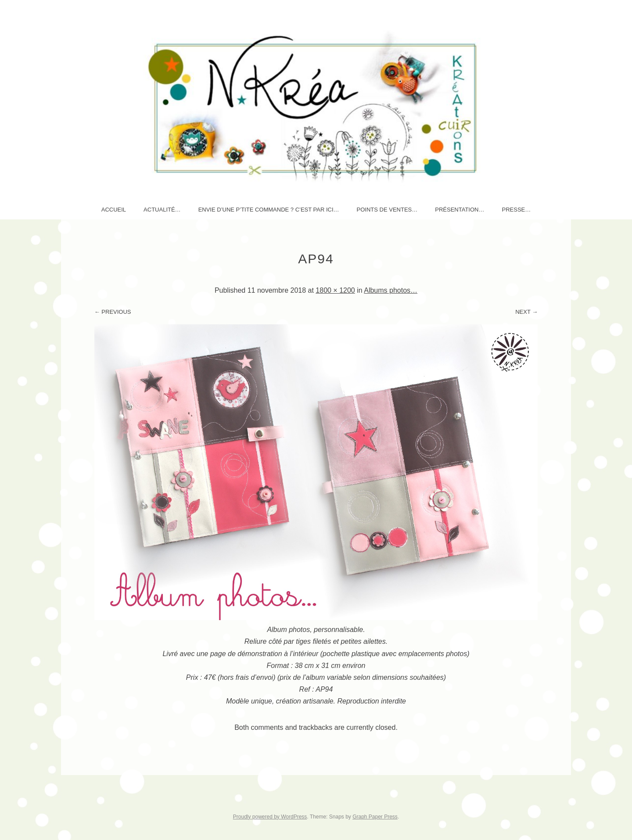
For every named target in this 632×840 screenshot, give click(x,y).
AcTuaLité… (162, 210)
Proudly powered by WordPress (270, 817)
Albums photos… (391, 290)
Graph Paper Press (375, 817)
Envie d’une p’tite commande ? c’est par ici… (269, 210)
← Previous (113, 312)
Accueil (114, 210)
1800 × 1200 (335, 290)
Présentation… (460, 210)
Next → (526, 312)
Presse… (516, 210)
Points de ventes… (387, 210)
